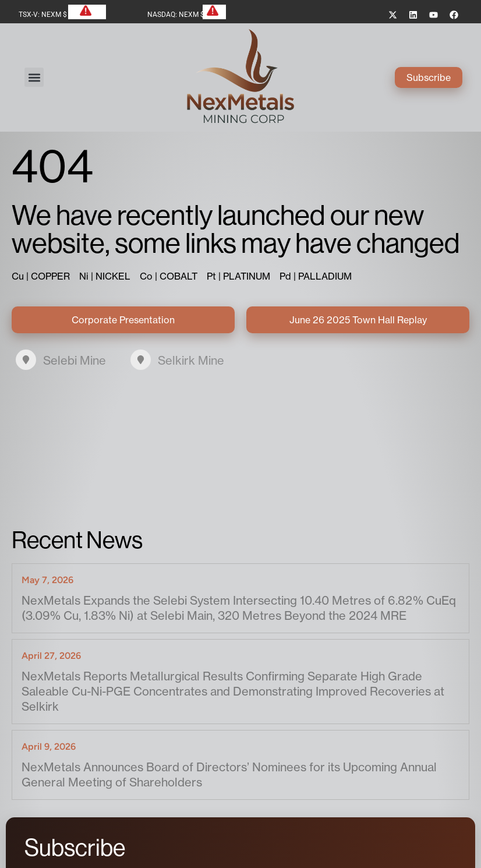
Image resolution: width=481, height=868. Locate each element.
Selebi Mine (75, 360)
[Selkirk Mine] (141, 360)
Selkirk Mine (191, 360)
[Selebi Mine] (26, 360)
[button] (34, 77)
